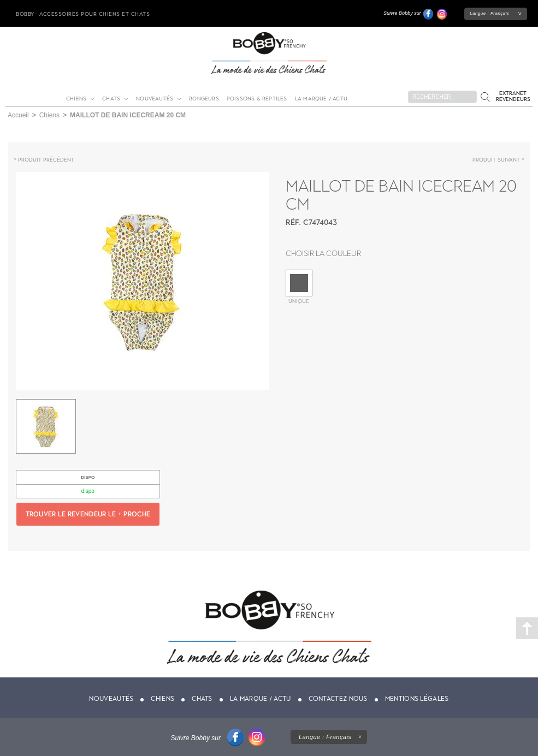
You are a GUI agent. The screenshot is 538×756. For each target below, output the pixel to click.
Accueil (18, 115)
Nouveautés (155, 99)
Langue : (490, 13)
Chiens (76, 99)
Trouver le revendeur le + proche (88, 514)
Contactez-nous (338, 699)
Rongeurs (204, 99)
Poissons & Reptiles (257, 99)
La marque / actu (321, 99)
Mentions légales (417, 699)
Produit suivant (496, 160)
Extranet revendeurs (513, 96)
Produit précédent (46, 160)
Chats (111, 99)
